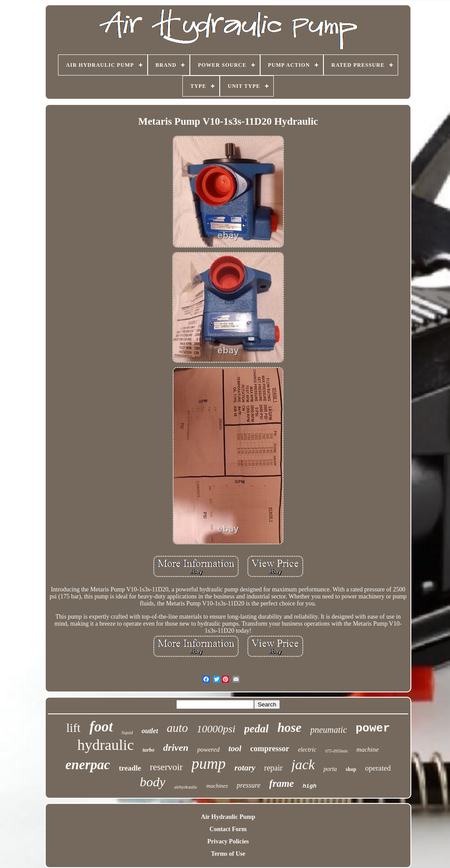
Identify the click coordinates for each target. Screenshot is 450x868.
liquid (127, 732)
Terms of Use (228, 854)
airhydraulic (186, 787)
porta (330, 769)
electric (307, 750)
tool (235, 748)
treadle (130, 768)
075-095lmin (336, 751)
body (152, 782)
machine (368, 749)
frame (282, 783)
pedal (257, 729)
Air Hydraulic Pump (228, 817)
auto (178, 728)
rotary (245, 768)
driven (176, 747)
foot (101, 727)
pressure (249, 785)
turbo (149, 750)
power (373, 728)
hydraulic (105, 745)
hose (289, 728)
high (310, 786)
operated (378, 768)
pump (209, 764)
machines (217, 786)
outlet (150, 731)
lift (74, 728)
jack (303, 764)
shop (351, 769)
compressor (270, 749)
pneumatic (328, 730)
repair (273, 768)
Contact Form (228, 829)
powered (209, 749)
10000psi (216, 729)
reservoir (166, 767)
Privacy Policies (228, 841)
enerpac (88, 765)
